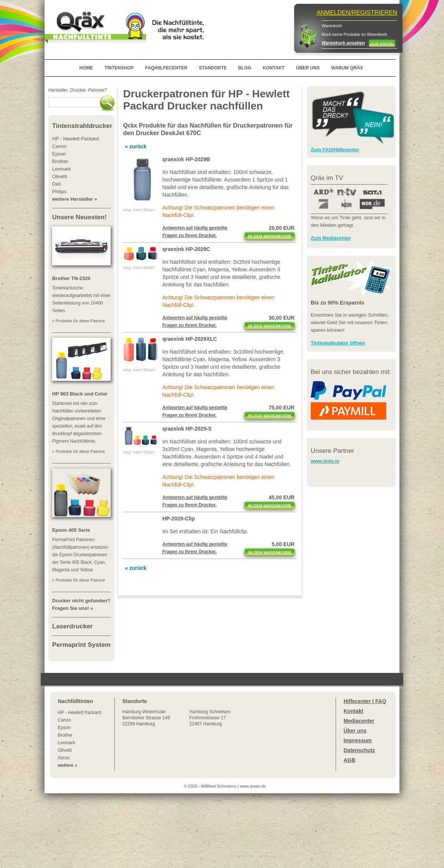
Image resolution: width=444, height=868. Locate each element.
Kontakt (353, 711)
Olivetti (65, 750)
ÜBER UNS (308, 68)
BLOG (245, 68)
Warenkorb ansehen (343, 43)
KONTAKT (274, 68)
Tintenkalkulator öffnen (338, 343)
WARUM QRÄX (347, 68)
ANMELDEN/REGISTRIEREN (357, 13)
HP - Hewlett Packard (79, 713)
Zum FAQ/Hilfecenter (335, 150)
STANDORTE (213, 68)
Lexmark (66, 743)
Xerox (64, 758)
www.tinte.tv (325, 461)
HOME (86, 68)
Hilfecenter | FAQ (365, 701)
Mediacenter (359, 721)
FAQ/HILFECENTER (166, 68)
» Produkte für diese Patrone (79, 321)
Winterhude (146, 718)
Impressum (358, 740)
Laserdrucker (72, 626)
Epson (64, 728)
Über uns (355, 731)
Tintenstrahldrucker (82, 126)
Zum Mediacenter (331, 238)
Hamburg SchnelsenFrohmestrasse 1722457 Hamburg (210, 718)
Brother (65, 735)
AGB (349, 760)
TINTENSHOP (119, 68)
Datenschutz (359, 750)
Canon (64, 720)
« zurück (136, 146)
